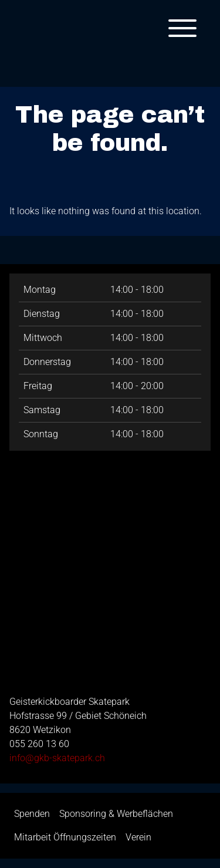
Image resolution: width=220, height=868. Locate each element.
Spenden (32, 814)
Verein (138, 837)
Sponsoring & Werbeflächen (116, 814)
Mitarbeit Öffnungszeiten (65, 837)
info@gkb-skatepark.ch (57, 758)
